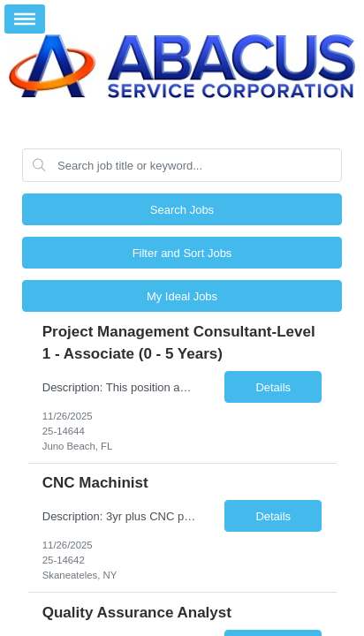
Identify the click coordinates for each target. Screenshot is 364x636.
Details (273, 387)
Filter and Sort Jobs (182, 253)
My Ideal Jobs (182, 296)
